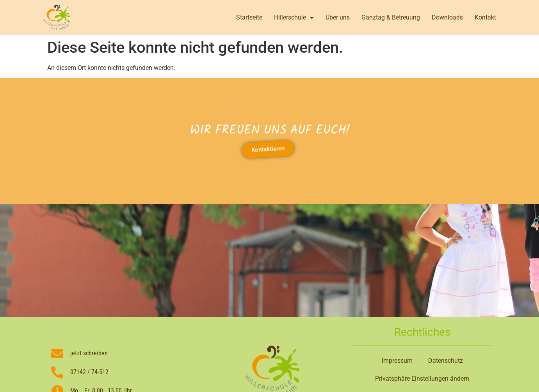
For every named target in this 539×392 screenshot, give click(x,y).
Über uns (338, 17)
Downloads (447, 17)
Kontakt (485, 17)
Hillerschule (294, 18)
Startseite (249, 17)
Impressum (397, 361)
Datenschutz (446, 361)
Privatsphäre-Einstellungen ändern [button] (422, 379)
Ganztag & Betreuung (391, 17)
